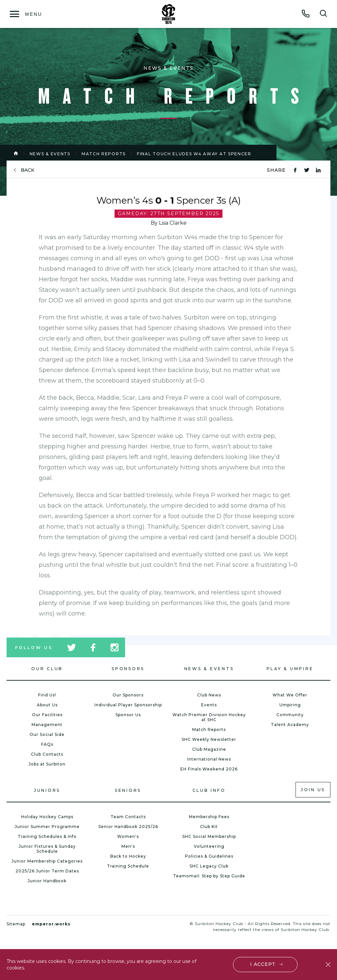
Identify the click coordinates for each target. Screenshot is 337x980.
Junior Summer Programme (47, 827)
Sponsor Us (128, 715)
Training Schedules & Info (47, 836)
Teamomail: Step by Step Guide (209, 876)
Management (47, 725)
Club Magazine (209, 749)
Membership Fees (209, 817)
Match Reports (104, 154)
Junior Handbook (47, 881)
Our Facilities (47, 715)
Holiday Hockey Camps (47, 817)
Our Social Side (47, 734)
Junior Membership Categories (47, 861)
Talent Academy (290, 725)
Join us (313, 790)
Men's (128, 846)
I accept (263, 964)
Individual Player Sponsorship (128, 705)
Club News (209, 695)
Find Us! (47, 695)
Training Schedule (128, 866)
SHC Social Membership (209, 836)
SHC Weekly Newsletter (209, 739)
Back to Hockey (128, 856)
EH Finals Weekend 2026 (209, 769)
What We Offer (290, 695)
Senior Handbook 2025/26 (128, 827)
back (27, 170)
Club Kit (209, 827)
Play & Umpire (290, 669)
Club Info (209, 790)
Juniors (47, 790)
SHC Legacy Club (209, 866)
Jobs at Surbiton (47, 764)
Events (209, 705)
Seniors (128, 790)
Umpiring (290, 705)
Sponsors (128, 669)
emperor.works (51, 924)
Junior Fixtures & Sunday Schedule (47, 849)
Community (290, 715)
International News (209, 759)
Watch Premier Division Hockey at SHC (209, 717)
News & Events (50, 154)
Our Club (47, 669)
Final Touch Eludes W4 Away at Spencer (194, 154)
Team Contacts (128, 817)
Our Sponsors (128, 695)
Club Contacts (47, 754)
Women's (128, 836)
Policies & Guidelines (209, 856)
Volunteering (209, 846)
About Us (47, 705)
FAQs (47, 744)
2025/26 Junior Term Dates (47, 871)
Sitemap (16, 924)
